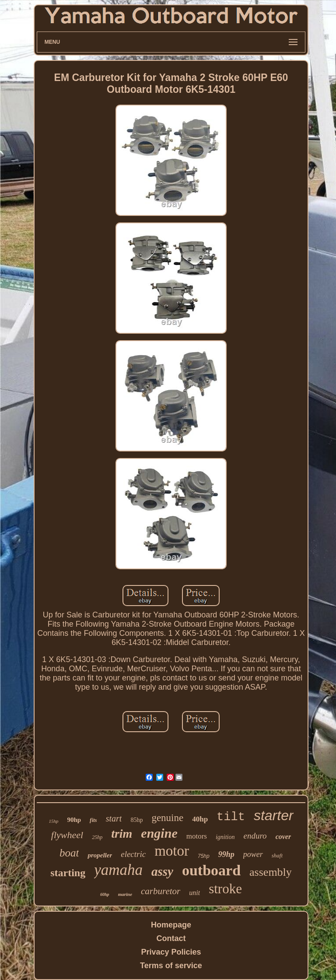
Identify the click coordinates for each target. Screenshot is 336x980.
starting (68, 873)
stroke (225, 889)
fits (93, 820)
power (253, 854)
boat (69, 853)
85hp (136, 820)
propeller (100, 855)
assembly (271, 872)
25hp (97, 837)
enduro (255, 836)
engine (159, 833)
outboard (211, 870)
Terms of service (171, 966)
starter (274, 815)
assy (162, 871)
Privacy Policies (171, 952)
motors (197, 836)
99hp (226, 854)
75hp (204, 856)
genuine (167, 818)
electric (133, 854)
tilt (231, 817)
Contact (171, 938)
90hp (74, 820)
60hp (105, 894)
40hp (200, 819)
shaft (277, 855)
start (114, 818)
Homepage (171, 925)
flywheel (67, 835)
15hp (53, 821)
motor (172, 851)
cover (283, 837)
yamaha (118, 870)
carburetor (161, 891)
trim (122, 834)
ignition (225, 837)
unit (194, 893)
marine (125, 894)
